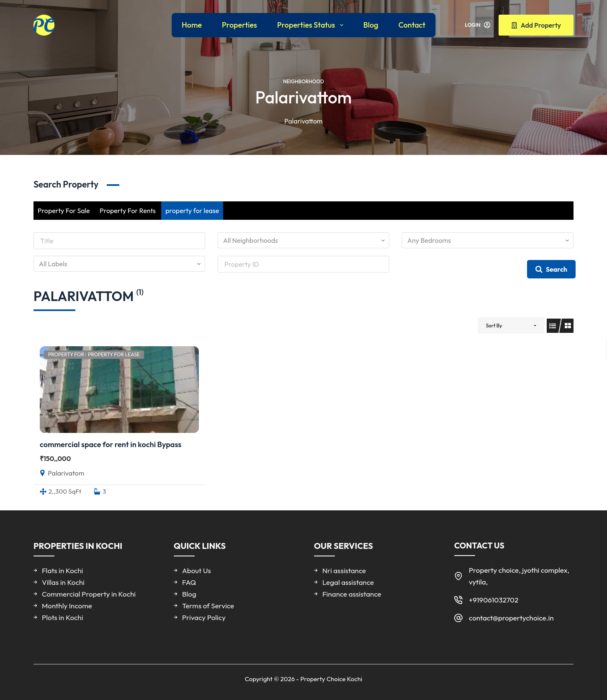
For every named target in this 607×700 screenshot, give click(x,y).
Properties (239, 25)
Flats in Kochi (62, 570)
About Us (197, 570)
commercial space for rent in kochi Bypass (111, 444)
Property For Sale (64, 211)
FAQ (189, 582)
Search (551, 269)
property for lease (192, 211)
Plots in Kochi (62, 617)
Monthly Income (67, 606)
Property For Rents (128, 211)
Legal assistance (348, 582)
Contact (412, 25)
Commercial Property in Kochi (89, 594)
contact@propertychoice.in (511, 618)
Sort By (494, 326)
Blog (371, 25)
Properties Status (312, 25)
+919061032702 (494, 600)
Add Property (536, 25)
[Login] (478, 25)
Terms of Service (208, 606)
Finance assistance (352, 594)
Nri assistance (344, 570)
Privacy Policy (204, 617)
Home (192, 25)
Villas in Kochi (63, 582)
